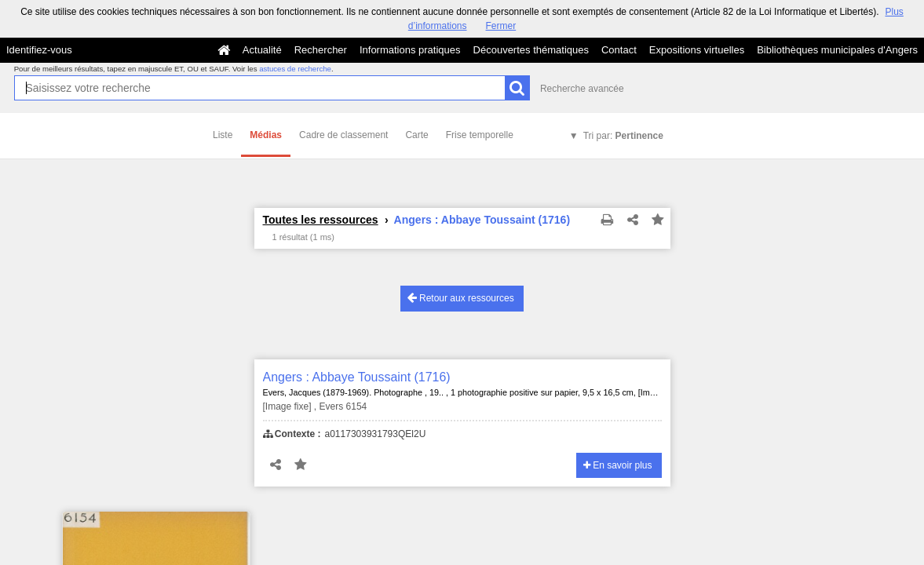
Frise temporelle (480, 135)
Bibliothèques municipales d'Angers (837, 50)
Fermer (501, 26)
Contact (619, 50)
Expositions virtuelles (697, 50)
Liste (223, 135)
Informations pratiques (410, 50)
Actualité (262, 50)
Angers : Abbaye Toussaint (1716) (357, 377)
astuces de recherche (295, 69)
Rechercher (321, 50)
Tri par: (623, 136)
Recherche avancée (582, 89)
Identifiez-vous (39, 50)
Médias (266, 135)
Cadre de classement (343, 135)
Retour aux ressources (461, 298)
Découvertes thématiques (531, 50)
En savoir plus (618, 465)
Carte (416, 135)
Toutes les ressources (321, 220)
